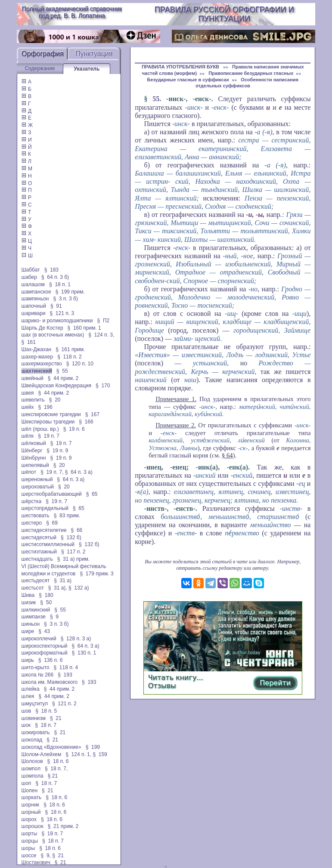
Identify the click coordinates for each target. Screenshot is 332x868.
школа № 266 (38, 675)
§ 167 (92, 414)
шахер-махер (37, 357)
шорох (29, 819)
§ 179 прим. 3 (97, 574)
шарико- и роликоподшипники (57, 321)
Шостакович (36, 862)
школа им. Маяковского (50, 682)
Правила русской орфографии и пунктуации (224, 14)
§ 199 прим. (70, 292)
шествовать (36, 516)
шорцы (30, 841)
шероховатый (38, 487)
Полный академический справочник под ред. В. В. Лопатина (71, 12)
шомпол (31, 769)
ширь (28, 660)
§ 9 (54, 617)
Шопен (29, 791)
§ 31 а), (58, 588)
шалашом (33, 284)
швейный (33, 378)
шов (26, 711)
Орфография (43, 54)
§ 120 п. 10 (80, 364)
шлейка (31, 689)
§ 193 (65, 675)
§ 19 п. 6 (74, 429)
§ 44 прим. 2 (63, 378)
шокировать (36, 732)
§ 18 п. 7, (56, 769)
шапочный (34, 306)
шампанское (36, 292)
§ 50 (46, 602)
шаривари (34, 313)
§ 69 (52, 523)
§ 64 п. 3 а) (79, 472)
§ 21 (56, 718)
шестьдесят (36, 581)
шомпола (33, 776)
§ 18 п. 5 (46, 711)
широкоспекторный (45, 646)
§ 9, (46, 856)
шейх (28, 407)
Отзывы (162, 686)
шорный (31, 812)
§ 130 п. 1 (84, 653)
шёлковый (34, 443)
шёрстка (32, 501)
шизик (29, 602)
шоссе (29, 856)
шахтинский (37, 371)
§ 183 (51, 270)
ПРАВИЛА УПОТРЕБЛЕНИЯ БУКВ (181, 67)
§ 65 (92, 494)
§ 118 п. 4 (66, 667)
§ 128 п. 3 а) (76, 639)
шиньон (31, 624)
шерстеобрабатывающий (52, 494)
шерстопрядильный (45, 508)
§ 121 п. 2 (64, 704)
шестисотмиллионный (48, 544)
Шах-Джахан (37, 349)
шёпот (29, 472)
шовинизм (34, 718)
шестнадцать (37, 559)
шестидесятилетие (44, 530)
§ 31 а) (63, 581)
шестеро (32, 523)
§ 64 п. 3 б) (55, 277)
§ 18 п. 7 (46, 725)
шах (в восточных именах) (53, 335)
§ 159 (100, 754)
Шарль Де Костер (42, 328)
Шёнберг (32, 451)
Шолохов (32, 761)
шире (28, 631)
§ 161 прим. (70, 349)
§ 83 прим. (67, 516)
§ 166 (86, 422)
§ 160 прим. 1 (84, 328)
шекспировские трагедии (51, 414)
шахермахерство (42, 364)
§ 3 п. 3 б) (66, 299)
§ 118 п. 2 (70, 357)
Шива (28, 595)
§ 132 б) (71, 537)
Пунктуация (94, 54)
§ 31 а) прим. (74, 559)
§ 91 (56, 306)
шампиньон (35, 299)
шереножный (37, 479)
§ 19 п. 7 (49, 436)
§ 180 (46, 595)
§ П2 (104, 321)
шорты (29, 834)
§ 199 (93, 747)
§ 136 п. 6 (51, 660)
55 (156, 99)
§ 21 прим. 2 (63, 826)
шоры (28, 848)
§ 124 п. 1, (78, 754)
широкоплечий (39, 639)
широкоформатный (45, 653)
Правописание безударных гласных (251, 73)
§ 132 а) (79, 588)
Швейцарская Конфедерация (57, 386)
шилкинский (36, 610)
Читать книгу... (176, 678)
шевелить (33, 400)
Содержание (40, 68)
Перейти (275, 683)
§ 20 (55, 400)
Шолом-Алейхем (42, 754)
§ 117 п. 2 (73, 552)
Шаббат (31, 270)
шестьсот (33, 588)
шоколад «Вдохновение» (51, 747)
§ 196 (45, 407)
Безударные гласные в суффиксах (188, 80)
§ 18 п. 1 (60, 284)
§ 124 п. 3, (101, 335)
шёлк (28, 436)
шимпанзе (34, 617)
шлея (28, 696)
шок (26, 725)
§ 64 (227, 455)
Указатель (87, 69)
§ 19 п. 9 (57, 451)
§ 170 (103, 386)
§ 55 (62, 371)
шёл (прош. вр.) (40, 429)
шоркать (32, 797)
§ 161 (29, 342)
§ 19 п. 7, (52, 472)
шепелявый (35, 465)
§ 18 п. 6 (58, 761)
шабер (29, 277)
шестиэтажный (39, 552)
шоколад (32, 740)
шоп (26, 783)
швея (28, 393)
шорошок (33, 826)
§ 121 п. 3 (62, 313)
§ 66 (77, 530)
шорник (31, 805)
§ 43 (44, 631)
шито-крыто (36, 667)
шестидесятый (39, 537)
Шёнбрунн (34, 458)
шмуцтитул (35, 704)
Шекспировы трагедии (48, 422)
